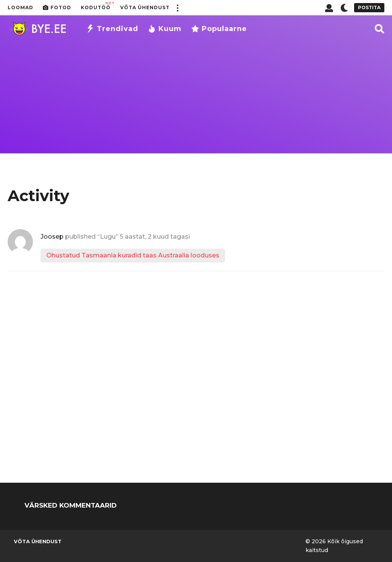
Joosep (52, 237)
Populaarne (219, 29)
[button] (177, 8)
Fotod (57, 8)
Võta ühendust (145, 7)
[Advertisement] (196, 100)
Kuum (165, 29)
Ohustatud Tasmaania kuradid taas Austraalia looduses (133, 255)
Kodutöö (96, 6)
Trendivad (112, 29)
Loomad (20, 7)
